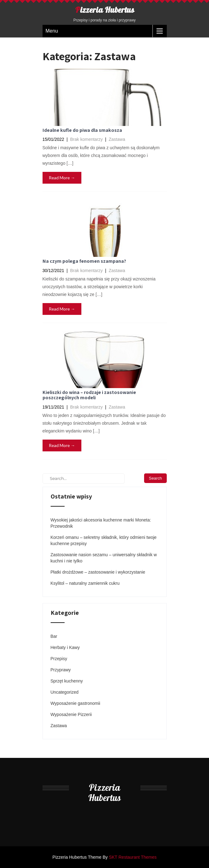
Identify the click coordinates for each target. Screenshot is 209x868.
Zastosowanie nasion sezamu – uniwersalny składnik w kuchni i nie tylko (104, 558)
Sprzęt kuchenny (67, 681)
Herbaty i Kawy (65, 647)
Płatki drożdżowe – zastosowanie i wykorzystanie (98, 572)
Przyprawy (61, 670)
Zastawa (117, 139)
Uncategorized (65, 692)
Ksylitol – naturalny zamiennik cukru (85, 583)
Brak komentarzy (86, 139)
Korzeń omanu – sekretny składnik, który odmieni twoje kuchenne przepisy (104, 540)
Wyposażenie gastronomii (75, 703)
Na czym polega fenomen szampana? (84, 261)
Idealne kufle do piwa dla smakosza (82, 130)
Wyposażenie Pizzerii (71, 714)
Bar (54, 636)
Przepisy (59, 659)
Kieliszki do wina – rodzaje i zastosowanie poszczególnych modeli (89, 395)
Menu (52, 31)
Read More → (62, 178)
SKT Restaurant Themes (133, 857)
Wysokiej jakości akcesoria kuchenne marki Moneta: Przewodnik (101, 523)
